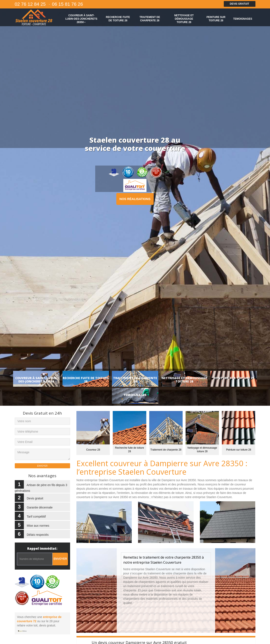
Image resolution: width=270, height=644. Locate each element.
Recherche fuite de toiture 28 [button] (118, 19)
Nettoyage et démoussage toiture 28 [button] (184, 19)
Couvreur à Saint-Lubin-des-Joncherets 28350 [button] (81, 19)
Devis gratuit (240, 4)
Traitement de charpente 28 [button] (150, 19)
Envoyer (60, 559)
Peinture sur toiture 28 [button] (216, 19)
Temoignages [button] (243, 19)
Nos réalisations (135, 199)
